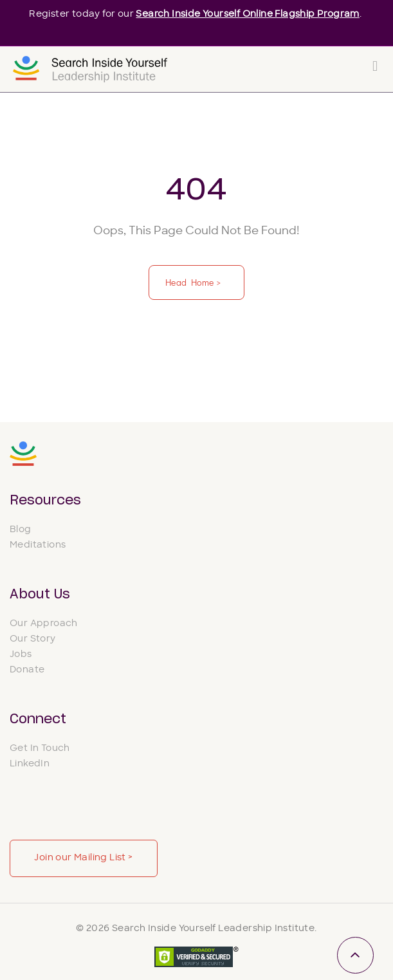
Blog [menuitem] (21, 530)
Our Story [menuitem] (33, 639)
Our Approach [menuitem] (44, 624)
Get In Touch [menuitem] (40, 749)
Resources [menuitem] (45, 501)
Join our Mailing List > (83, 858)
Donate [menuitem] (27, 670)
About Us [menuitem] (40, 595)
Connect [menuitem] (38, 719)
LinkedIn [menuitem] (30, 764)
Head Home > (194, 282)
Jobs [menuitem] (21, 655)
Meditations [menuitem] (38, 545)
